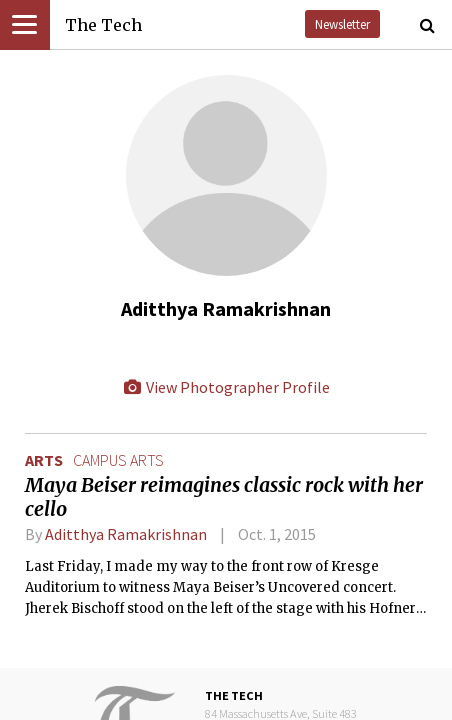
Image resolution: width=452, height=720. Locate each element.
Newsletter (342, 24)
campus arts (118, 460)
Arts (44, 460)
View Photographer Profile (226, 387)
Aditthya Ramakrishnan (126, 534)
